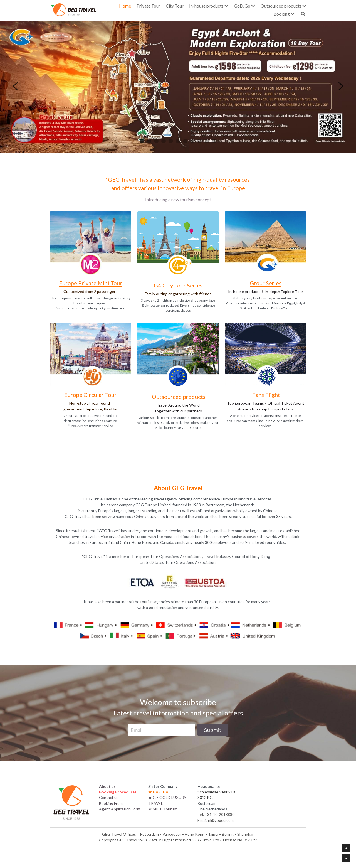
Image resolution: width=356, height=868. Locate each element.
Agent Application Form (120, 809)
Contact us (109, 797)
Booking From (111, 803)
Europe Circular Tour (90, 395)
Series (274, 283)
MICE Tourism (165, 809)
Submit (213, 730)
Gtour (258, 283)
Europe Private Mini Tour (91, 283)
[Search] (303, 14)
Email (137, 730)
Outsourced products (179, 397)
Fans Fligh (265, 395)
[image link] (91, 242)
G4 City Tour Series (178, 285)
